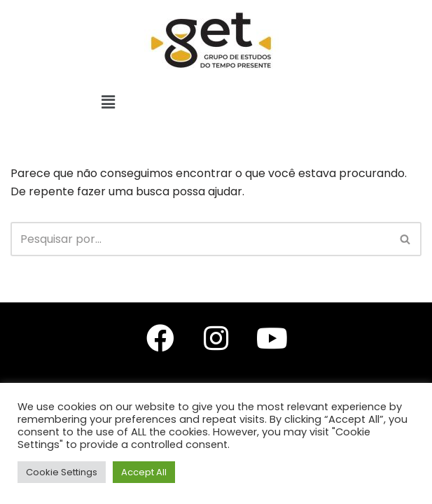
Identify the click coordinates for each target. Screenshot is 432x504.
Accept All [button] (144, 472)
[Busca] (200, 239)
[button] (108, 102)
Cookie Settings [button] (62, 472)
